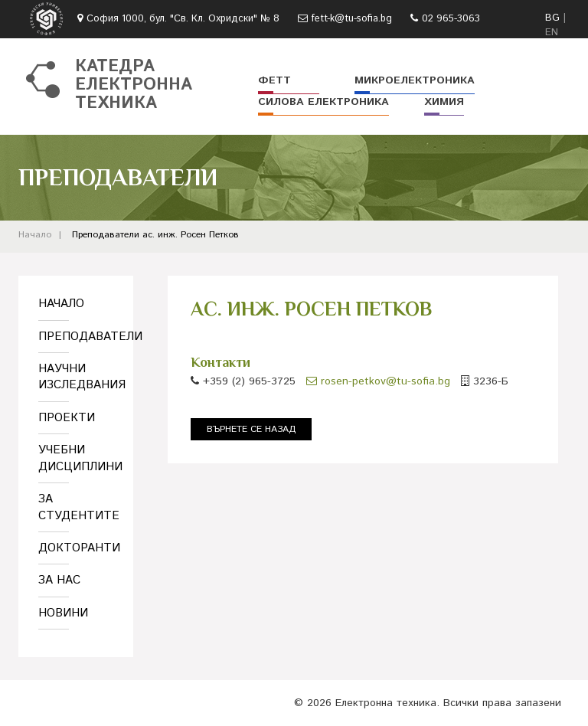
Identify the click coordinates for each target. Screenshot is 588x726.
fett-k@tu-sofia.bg (352, 19)
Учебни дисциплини (76, 458)
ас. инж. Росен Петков (191, 235)
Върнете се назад (251, 429)
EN (552, 33)
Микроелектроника (415, 80)
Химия (444, 102)
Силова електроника (323, 102)
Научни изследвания (76, 377)
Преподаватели (106, 235)
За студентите (76, 507)
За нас (59, 580)
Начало (35, 235)
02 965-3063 (451, 19)
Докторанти (76, 548)
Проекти (67, 418)
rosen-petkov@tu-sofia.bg (378, 381)
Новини (63, 613)
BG (552, 18)
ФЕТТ (274, 80)
